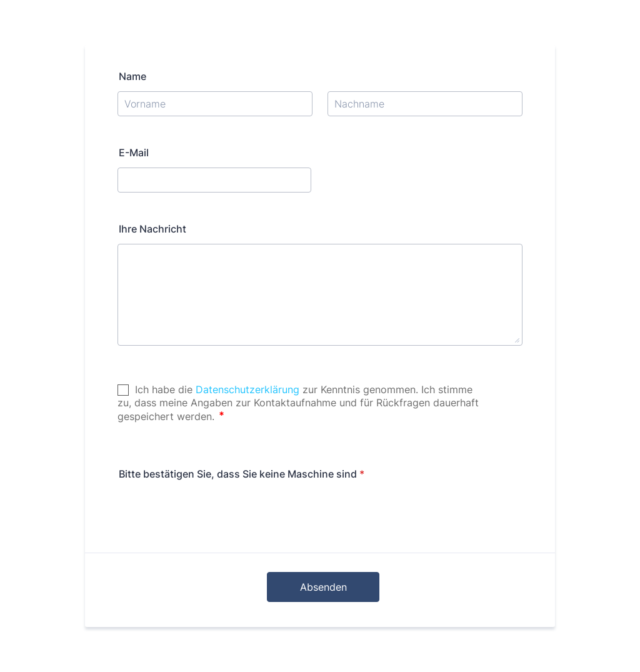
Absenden (323, 587)
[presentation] (212, 513)
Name (132, 76)
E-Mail (134, 153)
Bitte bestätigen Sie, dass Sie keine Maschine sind (242, 474)
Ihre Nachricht (152, 229)
